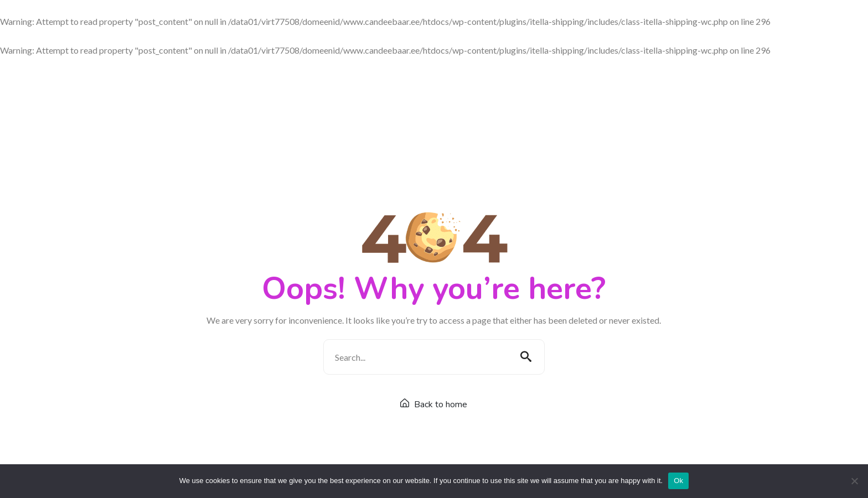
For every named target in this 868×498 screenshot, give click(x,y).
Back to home (434, 404)
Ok (678, 481)
